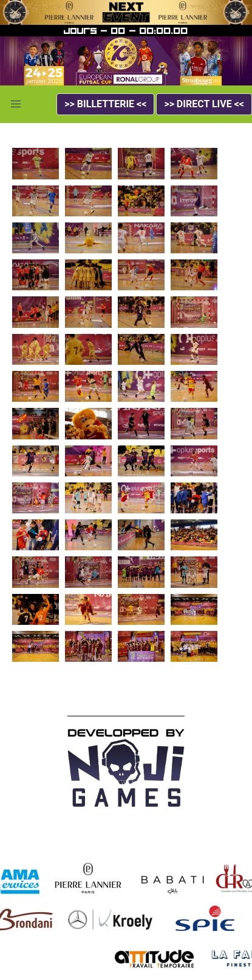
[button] (16, 104)
